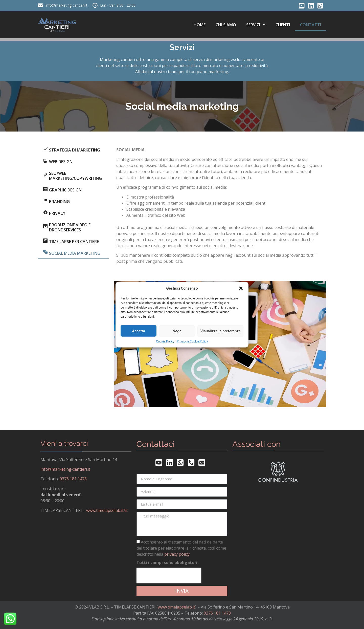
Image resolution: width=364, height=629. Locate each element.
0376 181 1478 (73, 479)
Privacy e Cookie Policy (192, 341)
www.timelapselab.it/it (107, 510)
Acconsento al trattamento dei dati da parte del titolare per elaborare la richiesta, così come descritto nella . (181, 548)
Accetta (139, 331)
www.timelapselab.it (176, 607)
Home (200, 25)
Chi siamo (226, 25)
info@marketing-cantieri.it (65, 469)
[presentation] (169, 576)
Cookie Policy (165, 341)
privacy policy (177, 554)
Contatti (311, 25)
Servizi (256, 25)
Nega (177, 331)
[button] (241, 288)
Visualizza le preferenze (220, 331)
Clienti (283, 25)
